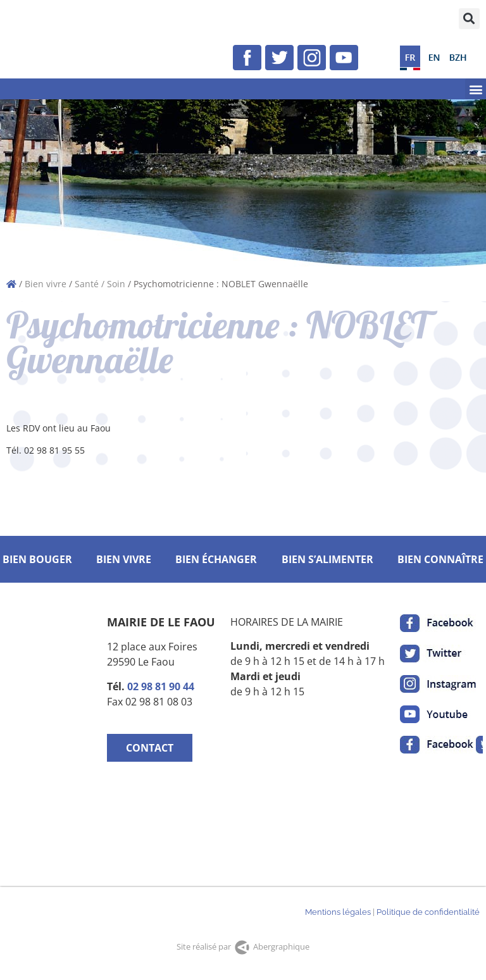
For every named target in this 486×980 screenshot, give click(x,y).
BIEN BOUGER (37, 559)
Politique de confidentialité (428, 912)
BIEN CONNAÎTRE (440, 559)
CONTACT (150, 748)
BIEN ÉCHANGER (216, 559)
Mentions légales (338, 912)
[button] (469, 19)
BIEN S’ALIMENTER (327, 559)
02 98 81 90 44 (161, 686)
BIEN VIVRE (124, 559)
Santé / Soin (100, 284)
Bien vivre (46, 284)
